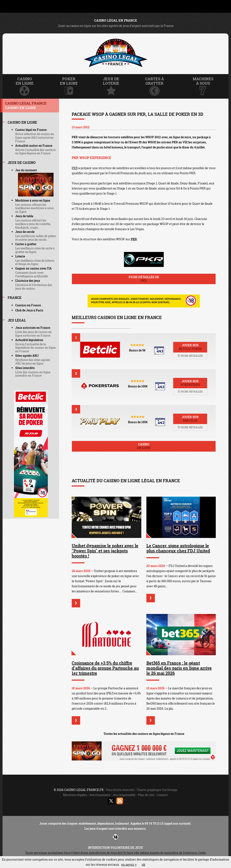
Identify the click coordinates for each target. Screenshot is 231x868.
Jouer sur (190, 347)
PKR (75, 168)
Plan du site (146, 795)
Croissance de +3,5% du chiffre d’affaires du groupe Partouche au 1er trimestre (105, 668)
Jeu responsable (124, 795)
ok (144, 865)
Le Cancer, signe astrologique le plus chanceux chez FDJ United (178, 548)
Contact (162, 795)
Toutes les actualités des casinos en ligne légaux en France (144, 734)
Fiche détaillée (190, 356)
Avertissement (100, 795)
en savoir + (129, 865)
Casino (144, 446)
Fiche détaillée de (144, 279)
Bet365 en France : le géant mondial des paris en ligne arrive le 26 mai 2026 (179, 668)
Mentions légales (75, 795)
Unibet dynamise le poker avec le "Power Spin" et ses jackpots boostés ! (105, 551)
